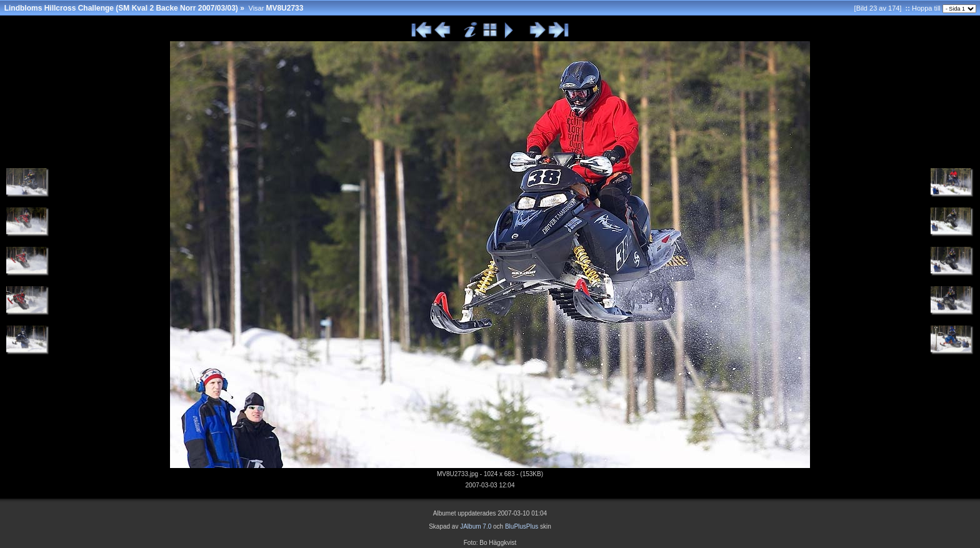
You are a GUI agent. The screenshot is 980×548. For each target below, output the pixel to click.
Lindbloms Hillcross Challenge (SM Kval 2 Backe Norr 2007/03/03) (121, 8)
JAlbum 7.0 (476, 526)
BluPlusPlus (522, 526)
